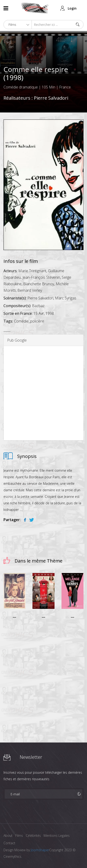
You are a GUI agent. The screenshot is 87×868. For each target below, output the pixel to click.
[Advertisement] (43, 393)
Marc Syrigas (66, 298)
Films (19, 836)
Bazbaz (38, 306)
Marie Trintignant (32, 271)
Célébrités (33, 836)
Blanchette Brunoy (39, 284)
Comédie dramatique (21, 87)
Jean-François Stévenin (41, 277)
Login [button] (72, 8)
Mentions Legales (57, 836)
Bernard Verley (30, 290)
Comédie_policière (29, 321)
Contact (9, 843)
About (8, 836)
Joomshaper (40, 850)
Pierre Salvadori (51, 98)
